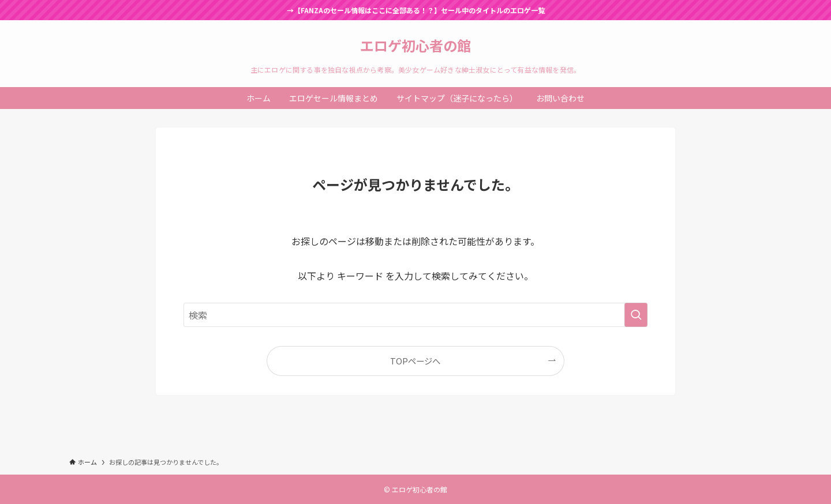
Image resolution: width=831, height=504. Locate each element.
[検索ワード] (415, 315)
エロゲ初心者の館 (415, 46)
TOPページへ (415, 361)
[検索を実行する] (636, 315)
